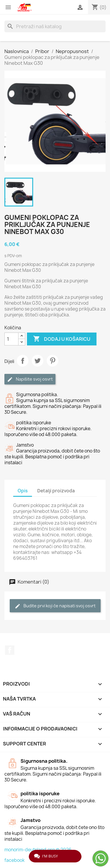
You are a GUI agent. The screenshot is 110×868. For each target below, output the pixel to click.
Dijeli (23, 361)
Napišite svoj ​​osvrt (30, 379)
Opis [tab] (23, 491)
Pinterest (53, 361)
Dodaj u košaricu (62, 339)
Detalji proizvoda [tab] (56, 491)
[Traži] (55, 26)
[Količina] (11, 339)
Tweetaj (38, 361)
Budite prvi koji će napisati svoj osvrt (55, 606)
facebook (15, 860)
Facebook (10, 650)
